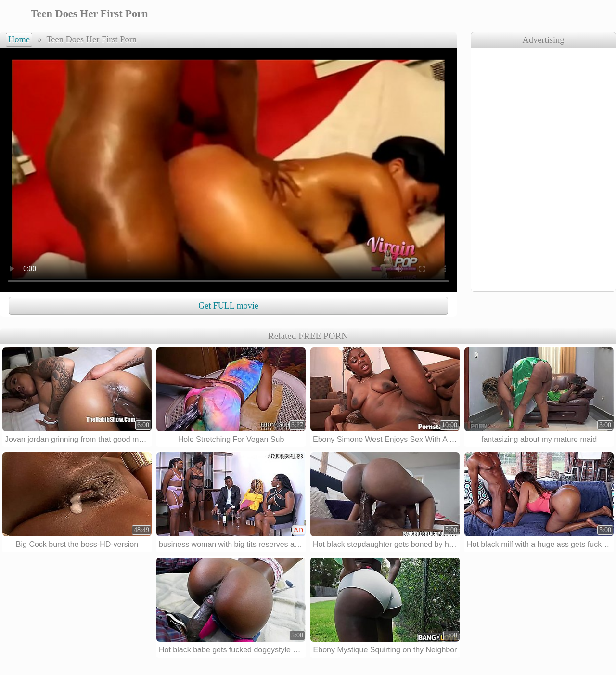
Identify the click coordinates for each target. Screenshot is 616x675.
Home (19, 39)
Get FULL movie (228, 306)
